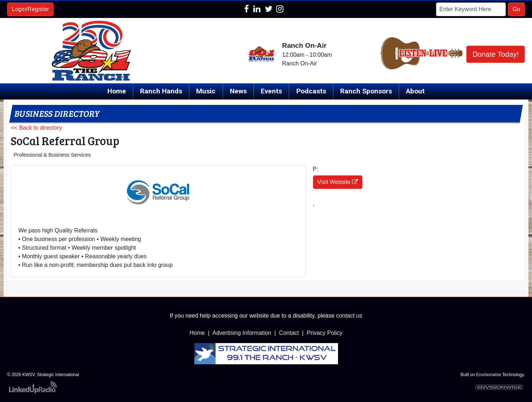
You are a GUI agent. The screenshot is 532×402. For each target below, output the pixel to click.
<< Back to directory (36, 128)
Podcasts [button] (311, 91)
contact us (349, 316)
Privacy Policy (325, 333)
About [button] (415, 91)
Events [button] (271, 91)
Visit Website (338, 182)
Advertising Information (242, 333)
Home (117, 91)
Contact (289, 333)
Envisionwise (488, 375)
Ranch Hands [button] (161, 91)
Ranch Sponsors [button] (366, 91)
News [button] (238, 91)
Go (516, 9)
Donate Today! (496, 54)
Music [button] (206, 91)
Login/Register (30, 9)
